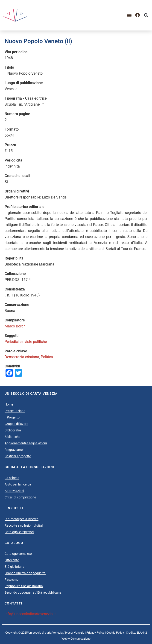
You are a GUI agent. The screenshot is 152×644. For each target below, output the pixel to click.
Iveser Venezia (75, 633)
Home (9, 404)
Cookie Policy (115, 633)
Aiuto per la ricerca (18, 484)
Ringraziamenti (15, 450)
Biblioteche (12, 437)
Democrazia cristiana (22, 357)
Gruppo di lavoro (16, 424)
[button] (129, 15)
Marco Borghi (16, 326)
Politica (47, 357)
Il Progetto (12, 417)
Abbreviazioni (14, 491)
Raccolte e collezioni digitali (24, 525)
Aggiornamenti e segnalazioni (26, 443)
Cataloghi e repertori (19, 532)
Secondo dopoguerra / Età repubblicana (33, 592)
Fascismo (12, 580)
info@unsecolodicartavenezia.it (30, 614)
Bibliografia (13, 430)
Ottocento (12, 560)
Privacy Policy (95, 633)
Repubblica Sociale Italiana (24, 586)
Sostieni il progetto (18, 456)
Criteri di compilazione (20, 497)
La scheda (12, 478)
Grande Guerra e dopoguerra (25, 573)
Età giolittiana (15, 567)
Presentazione (15, 411)
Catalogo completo (18, 554)
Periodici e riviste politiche (26, 342)
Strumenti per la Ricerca (22, 519)
